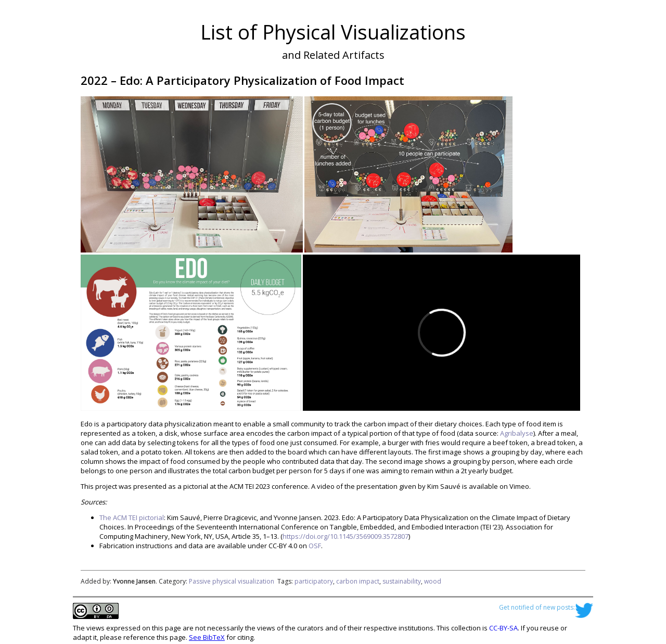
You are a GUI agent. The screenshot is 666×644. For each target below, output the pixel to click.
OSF (315, 546)
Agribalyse (517, 433)
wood (433, 581)
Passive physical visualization (232, 581)
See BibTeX (207, 637)
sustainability (402, 581)
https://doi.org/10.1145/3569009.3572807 (345, 536)
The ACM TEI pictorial (132, 517)
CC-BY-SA (503, 628)
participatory (314, 581)
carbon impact (358, 581)
